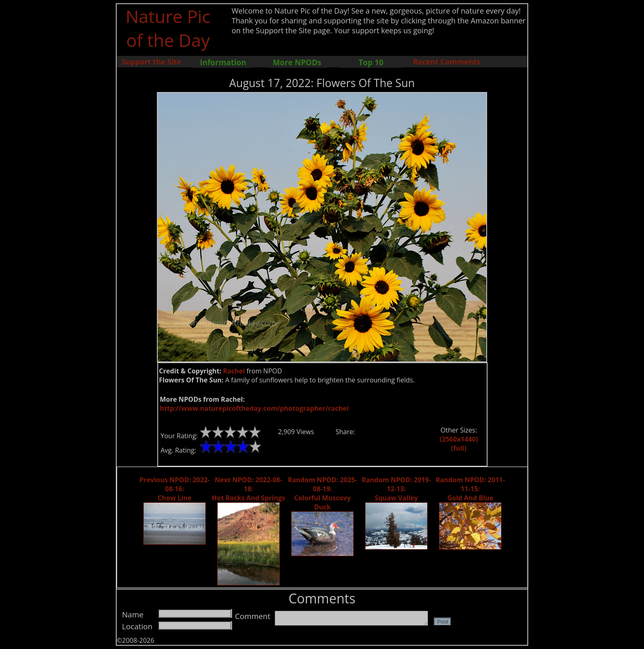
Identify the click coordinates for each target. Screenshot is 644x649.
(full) (459, 448)
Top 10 (371, 62)
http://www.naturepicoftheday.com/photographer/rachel (254, 408)
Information (223, 62)
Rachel (234, 371)
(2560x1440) (459, 439)
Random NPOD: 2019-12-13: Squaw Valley (397, 489)
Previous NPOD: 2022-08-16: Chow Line (174, 489)
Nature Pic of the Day (168, 28)
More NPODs (297, 62)
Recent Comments (446, 62)
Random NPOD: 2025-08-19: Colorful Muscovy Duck (323, 493)
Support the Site (151, 62)
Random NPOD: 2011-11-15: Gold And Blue (470, 489)
